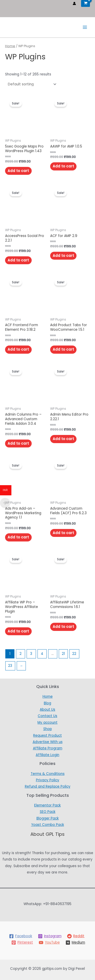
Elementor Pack (48, 805)
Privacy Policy (48, 780)
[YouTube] (49, 943)
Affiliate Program (48, 748)
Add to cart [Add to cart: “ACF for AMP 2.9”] (63, 256)
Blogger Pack (48, 818)
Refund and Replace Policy (48, 786)
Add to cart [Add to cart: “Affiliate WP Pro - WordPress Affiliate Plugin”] (18, 631)
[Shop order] (31, 84)
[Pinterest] (22, 943)
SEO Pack (48, 812)
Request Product (48, 736)
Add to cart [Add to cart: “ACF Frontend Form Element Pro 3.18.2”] (18, 349)
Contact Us (48, 716)
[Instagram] (50, 936)
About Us (48, 710)
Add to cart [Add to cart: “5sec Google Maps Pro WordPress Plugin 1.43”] (18, 171)
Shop (48, 729)
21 (63, 654)
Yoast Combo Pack (48, 825)
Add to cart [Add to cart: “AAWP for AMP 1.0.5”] (63, 166)
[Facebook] (21, 936)
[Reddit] (76, 936)
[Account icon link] (74, 3)
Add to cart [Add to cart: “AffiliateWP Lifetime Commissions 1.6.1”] (63, 627)
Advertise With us (48, 742)
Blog (48, 703)
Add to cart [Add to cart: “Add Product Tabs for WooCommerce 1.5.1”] (63, 349)
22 (74, 654)
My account (48, 723)
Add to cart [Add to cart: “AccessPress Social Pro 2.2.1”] (18, 260)
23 (10, 666)
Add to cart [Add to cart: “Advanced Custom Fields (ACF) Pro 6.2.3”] (63, 533)
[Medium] (75, 943)
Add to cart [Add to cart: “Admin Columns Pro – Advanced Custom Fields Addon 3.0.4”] (18, 443)
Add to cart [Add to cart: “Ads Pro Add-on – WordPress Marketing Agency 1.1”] (18, 537)
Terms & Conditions (48, 774)
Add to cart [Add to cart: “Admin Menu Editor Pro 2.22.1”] (63, 439)
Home (10, 46)
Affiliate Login (48, 755)
